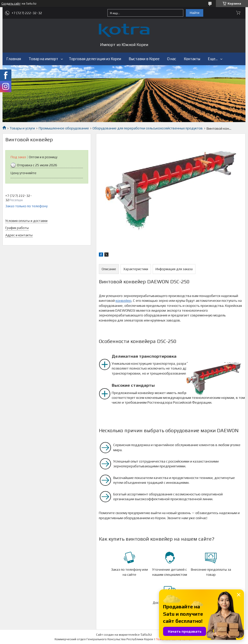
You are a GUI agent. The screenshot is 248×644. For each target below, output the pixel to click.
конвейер (123, 301)
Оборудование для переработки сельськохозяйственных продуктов (148, 128)
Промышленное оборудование (64, 128)
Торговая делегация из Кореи (95, 59)
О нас (172, 59)
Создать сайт (11, 4)
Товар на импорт (43, 59)
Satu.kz (146, 635)
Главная (14, 59)
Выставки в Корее (144, 59)
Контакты (192, 59)
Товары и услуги (22, 128)
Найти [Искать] (194, 13)
